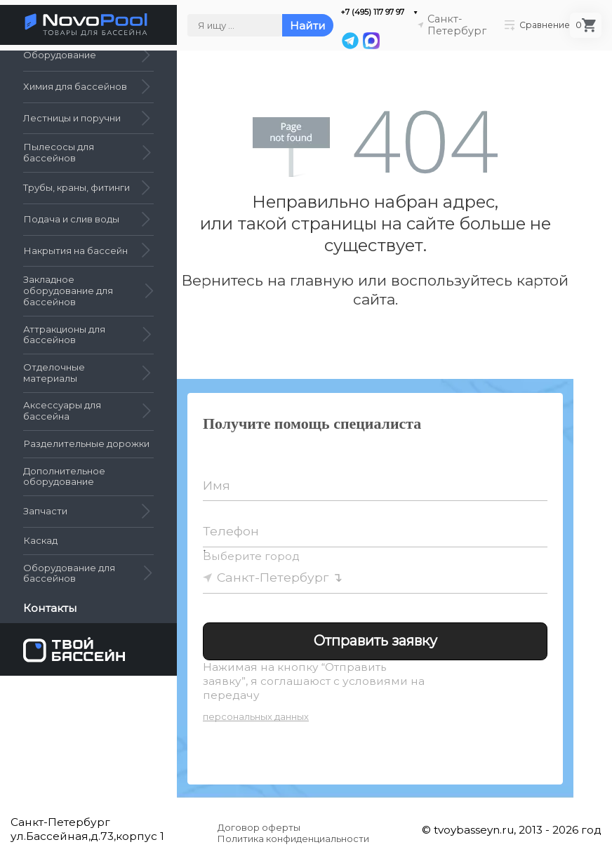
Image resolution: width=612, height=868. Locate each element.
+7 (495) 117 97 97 (372, 12)
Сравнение (537, 25)
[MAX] (371, 41)
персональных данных (256, 716)
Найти (308, 26)
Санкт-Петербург (273, 577)
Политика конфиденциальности (293, 839)
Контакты (50, 608)
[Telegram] (350, 41)
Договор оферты (259, 827)
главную (322, 280)
